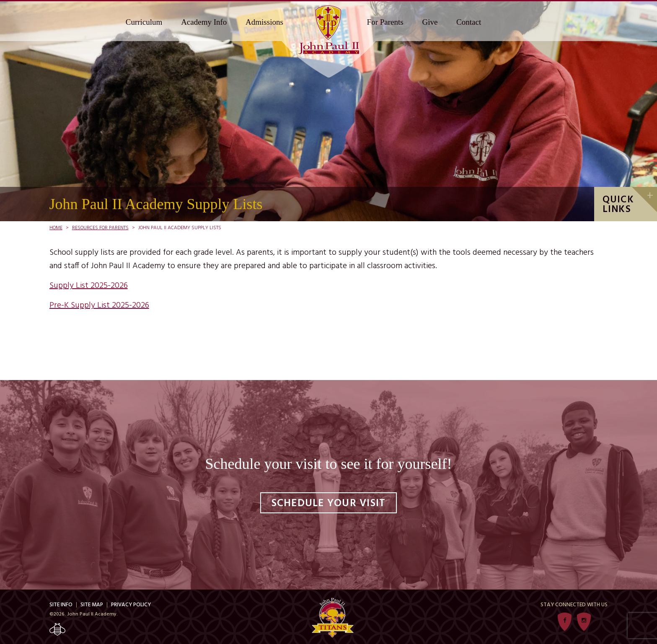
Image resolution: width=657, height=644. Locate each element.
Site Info (61, 605)
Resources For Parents (100, 228)
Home (56, 228)
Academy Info (204, 22)
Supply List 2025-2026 (89, 286)
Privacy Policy (131, 605)
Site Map (92, 605)
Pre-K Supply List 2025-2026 (99, 305)
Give (430, 22)
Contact (469, 22)
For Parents (385, 22)
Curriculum (144, 22)
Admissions (264, 22)
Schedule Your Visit (329, 504)
